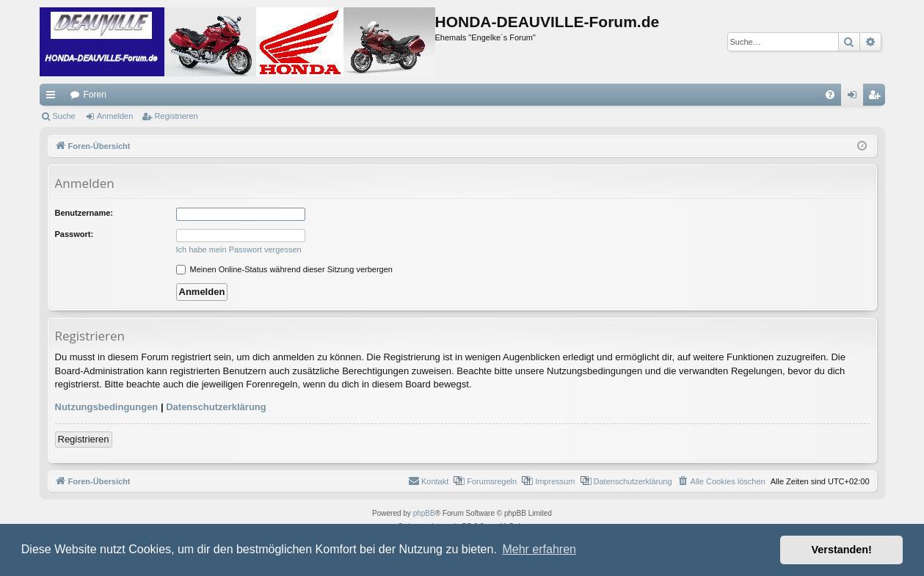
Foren (95, 95)
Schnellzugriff (54, 98)
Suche (64, 116)
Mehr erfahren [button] (539, 549)
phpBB (424, 513)
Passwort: (74, 234)
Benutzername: (84, 213)
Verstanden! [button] (842, 550)
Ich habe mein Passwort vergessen (239, 249)
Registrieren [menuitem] (877, 98)
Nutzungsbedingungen (107, 407)
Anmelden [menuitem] (855, 98)
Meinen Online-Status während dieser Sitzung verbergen (284, 269)
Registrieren (176, 116)
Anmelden (115, 116)
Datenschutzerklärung (216, 407)
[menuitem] (830, 95)
